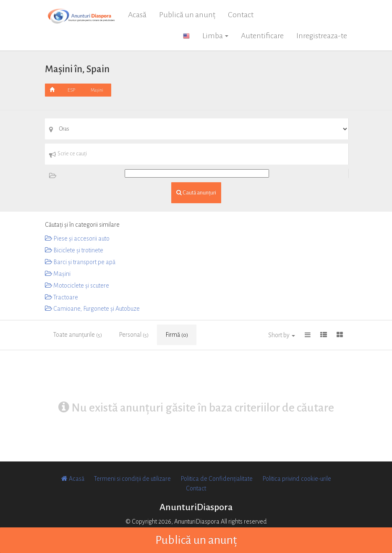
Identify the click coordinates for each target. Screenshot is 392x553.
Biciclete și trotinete (74, 250)
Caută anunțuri (196, 193)
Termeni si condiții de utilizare (132, 479)
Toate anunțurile (78, 335)
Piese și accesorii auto (77, 238)
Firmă (177, 335)
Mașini (97, 90)
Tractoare (61, 297)
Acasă (137, 15)
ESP (71, 90)
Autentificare (262, 36)
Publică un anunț (187, 15)
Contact (241, 15)
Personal (134, 335)
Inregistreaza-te (322, 36)
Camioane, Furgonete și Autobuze (92, 309)
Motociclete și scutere (77, 286)
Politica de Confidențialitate (217, 479)
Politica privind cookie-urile (297, 479)
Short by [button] (282, 335)
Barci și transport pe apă (80, 262)
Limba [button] (215, 36)
